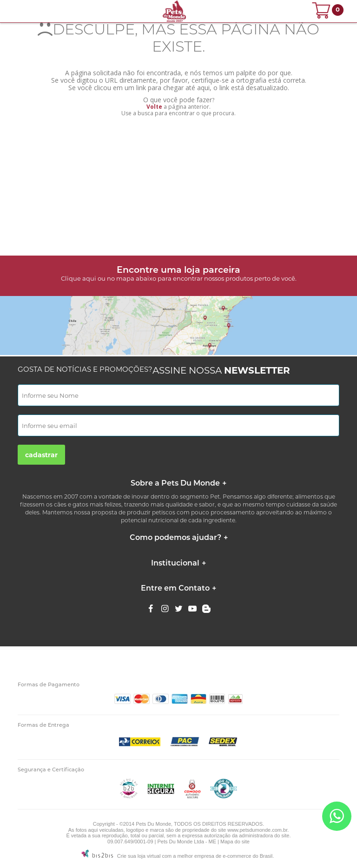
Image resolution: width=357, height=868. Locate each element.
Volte (154, 107)
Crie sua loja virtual (139, 856)
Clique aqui (79, 278)
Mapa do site (235, 842)
